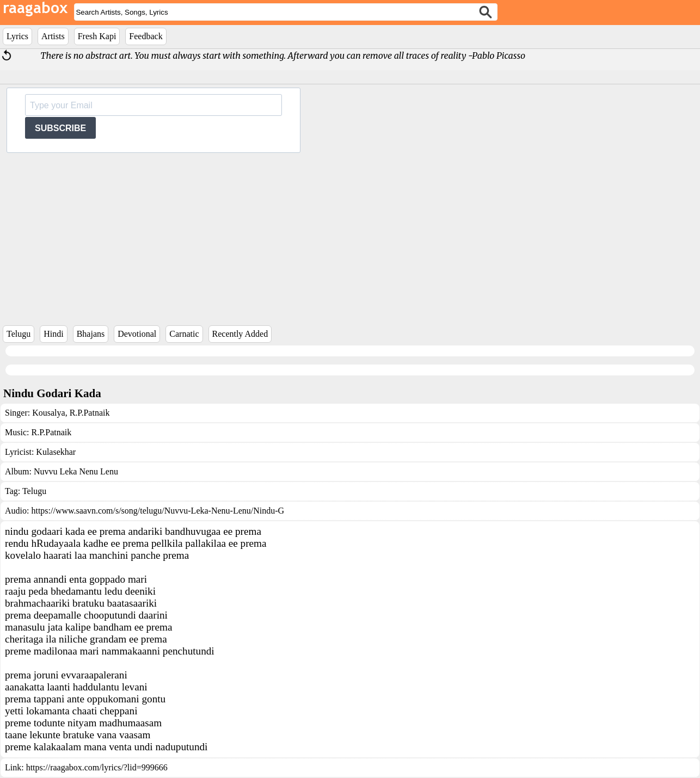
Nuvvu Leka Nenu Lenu (76, 471)
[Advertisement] (350, 234)
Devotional (137, 334)
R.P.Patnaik (89, 413)
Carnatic (184, 334)
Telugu (19, 334)
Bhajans (91, 334)
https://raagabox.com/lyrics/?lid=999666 (97, 767)
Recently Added (240, 334)
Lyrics (17, 36)
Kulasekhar (56, 452)
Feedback (146, 36)
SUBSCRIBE (60, 128)
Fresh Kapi (97, 36)
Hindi (53, 334)
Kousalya (48, 413)
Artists (53, 36)
